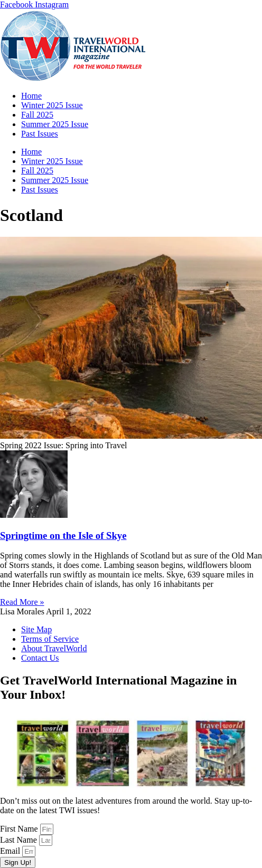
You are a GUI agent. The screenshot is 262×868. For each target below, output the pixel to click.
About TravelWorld (54, 648)
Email (11, 851)
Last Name (20, 840)
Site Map (36, 629)
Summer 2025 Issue (55, 124)
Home (31, 96)
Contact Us (40, 658)
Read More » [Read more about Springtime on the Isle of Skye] (22, 602)
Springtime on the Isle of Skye (63, 536)
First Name (20, 829)
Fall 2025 (37, 115)
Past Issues (40, 134)
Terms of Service (50, 639)
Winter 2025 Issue (52, 105)
